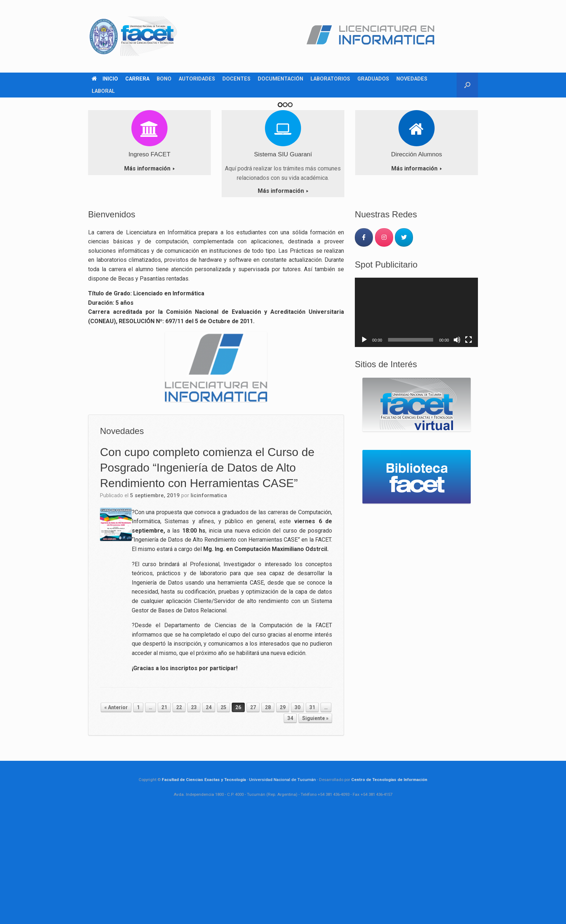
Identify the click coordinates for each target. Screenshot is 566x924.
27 (253, 816)
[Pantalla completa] (469, 448)
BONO (164, 79)
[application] (416, 421)
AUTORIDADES (197, 79)
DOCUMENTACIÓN (280, 79)
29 (283, 816)
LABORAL (103, 91)
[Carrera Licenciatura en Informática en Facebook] (364, 346)
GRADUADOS (373, 79)
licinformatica (209, 604)
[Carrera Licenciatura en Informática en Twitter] (404, 346)
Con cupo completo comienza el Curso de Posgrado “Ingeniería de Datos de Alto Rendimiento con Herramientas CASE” (207, 576)
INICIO (105, 79)
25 (223, 816)
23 (194, 816)
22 (179, 816)
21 (164, 816)
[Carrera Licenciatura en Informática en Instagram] (384, 346)
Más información (149, 277)
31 (312, 816)
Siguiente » (315, 827)
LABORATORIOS (330, 79)
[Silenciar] (457, 448)
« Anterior (116, 816)
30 (297, 816)
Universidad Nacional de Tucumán (282, 888)
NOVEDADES (412, 79)
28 (268, 816)
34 (290, 827)
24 (209, 816)
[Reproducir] (364, 448)
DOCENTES (236, 79)
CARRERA (137, 79)
